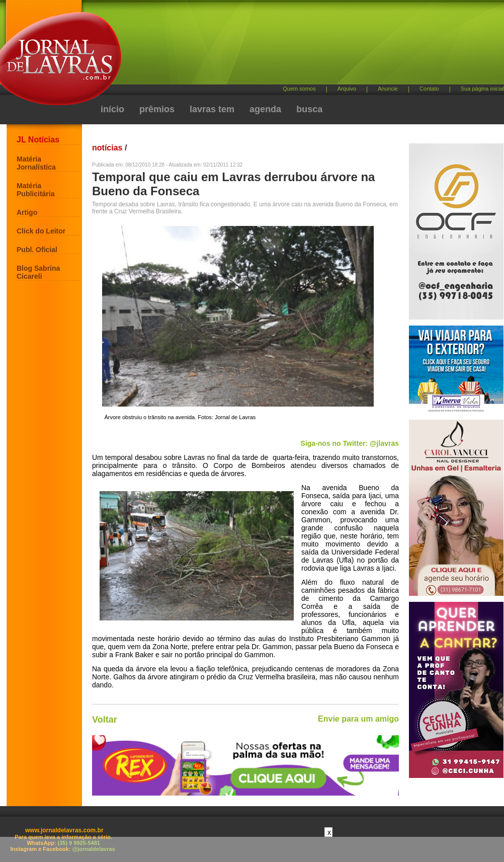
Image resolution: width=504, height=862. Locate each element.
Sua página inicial (482, 89)
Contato (429, 89)
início (112, 109)
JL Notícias (38, 140)
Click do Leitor (41, 231)
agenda (265, 109)
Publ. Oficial (37, 250)
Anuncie (388, 89)
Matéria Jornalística (36, 163)
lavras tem (212, 109)
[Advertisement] (268, 86)
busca (309, 109)
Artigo (27, 212)
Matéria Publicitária (35, 190)
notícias (107, 148)
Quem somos (299, 89)
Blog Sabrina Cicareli (38, 272)
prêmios (157, 109)
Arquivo (347, 89)
